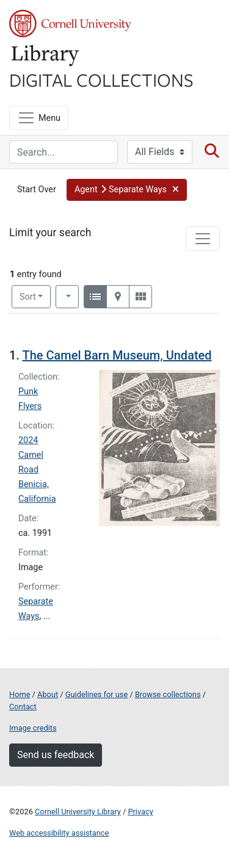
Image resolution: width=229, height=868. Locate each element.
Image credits (33, 728)
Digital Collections (101, 79)
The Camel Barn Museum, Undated (117, 355)
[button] (127, 190)
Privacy (140, 812)
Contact (23, 707)
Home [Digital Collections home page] (20, 694)
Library (46, 56)
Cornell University (70, 24)
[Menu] (39, 118)
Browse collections (168, 694)
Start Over (37, 190)
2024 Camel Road (31, 455)
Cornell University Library (78, 812)
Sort (28, 297)
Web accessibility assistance (59, 833)
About (48, 694)
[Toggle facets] (203, 239)
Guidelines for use (96, 694)
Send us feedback (56, 755)
